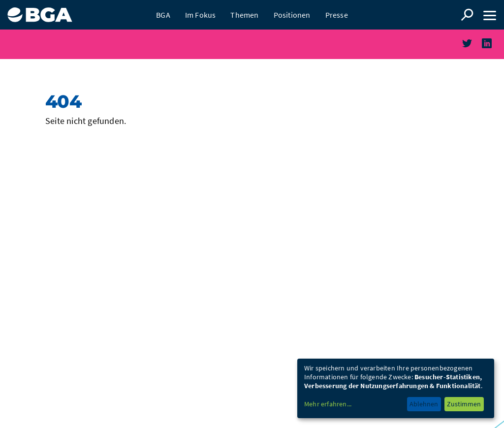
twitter (473, 49)
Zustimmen (464, 404)
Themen (244, 15)
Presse (337, 15)
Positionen (292, 15)
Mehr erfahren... (328, 404)
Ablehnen (424, 404)
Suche (467, 15)
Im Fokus (201, 15)
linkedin (493, 49)
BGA (163, 15)
